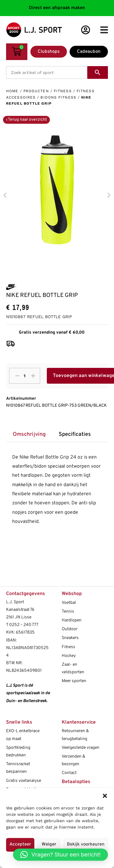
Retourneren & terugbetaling (75, 735)
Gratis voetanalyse (24, 781)
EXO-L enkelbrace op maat (23, 735)
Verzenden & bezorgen (73, 760)
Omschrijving (29, 434)
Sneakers (70, 638)
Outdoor (70, 629)
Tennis (68, 612)
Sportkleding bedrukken (18, 752)
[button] (105, 796)
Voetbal (69, 603)
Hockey (69, 656)
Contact (69, 773)
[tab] (29, 435)
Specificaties (75, 434)
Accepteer (20, 844)
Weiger (49, 844)
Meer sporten (74, 681)
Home (12, 91)
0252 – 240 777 (24, 625)
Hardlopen (72, 620)
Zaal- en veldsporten (73, 668)
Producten (36, 91)
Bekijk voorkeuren (86, 844)
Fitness (63, 91)
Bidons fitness (58, 97)
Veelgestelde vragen (81, 748)
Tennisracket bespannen (18, 768)
